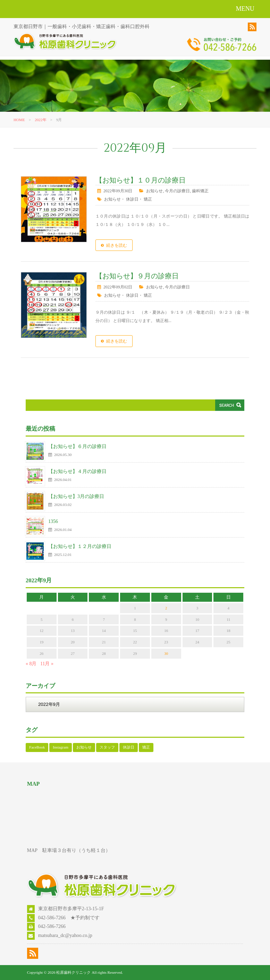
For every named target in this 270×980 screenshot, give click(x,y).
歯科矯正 (200, 191)
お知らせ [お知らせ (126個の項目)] (84, 747)
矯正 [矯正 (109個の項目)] (146, 747)
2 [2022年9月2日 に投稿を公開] (166, 608)
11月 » (47, 664)
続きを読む (117, 245)
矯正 (148, 199)
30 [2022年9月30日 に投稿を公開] (166, 653)
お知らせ (154, 191)
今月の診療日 (177, 191)
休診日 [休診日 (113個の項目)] (129, 747)
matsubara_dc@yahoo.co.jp (65, 935)
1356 (53, 521)
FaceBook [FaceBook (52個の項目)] (37, 747)
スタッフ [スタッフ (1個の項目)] (107, 747)
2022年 (40, 120)
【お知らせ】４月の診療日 (77, 471)
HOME (19, 120)
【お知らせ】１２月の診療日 (80, 546)
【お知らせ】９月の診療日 (137, 276)
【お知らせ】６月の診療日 (77, 446)
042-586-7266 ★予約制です (69, 918)
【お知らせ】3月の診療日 (76, 496)
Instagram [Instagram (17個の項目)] (61, 747)
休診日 (132, 199)
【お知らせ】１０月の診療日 (141, 180)
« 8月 (31, 664)
